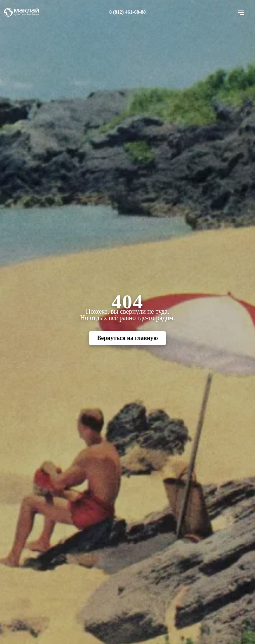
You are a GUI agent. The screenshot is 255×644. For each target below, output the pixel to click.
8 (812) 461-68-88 (127, 12)
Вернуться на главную (127, 338)
